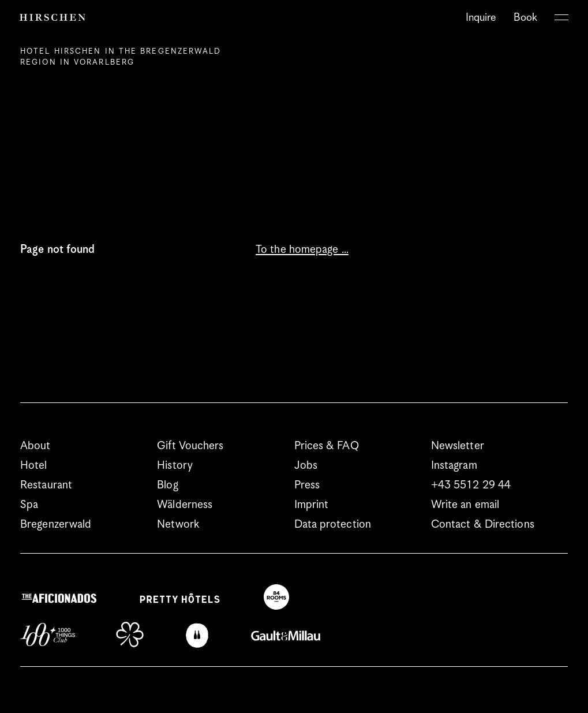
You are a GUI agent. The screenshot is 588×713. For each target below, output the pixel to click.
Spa (29, 505)
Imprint (312, 505)
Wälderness (185, 505)
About (35, 446)
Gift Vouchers (190, 446)
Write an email (465, 505)
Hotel (34, 466)
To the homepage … (302, 250)
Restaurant (46, 485)
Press (307, 485)
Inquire (481, 18)
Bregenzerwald (56, 525)
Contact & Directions (483, 525)
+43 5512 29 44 (471, 485)
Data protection (333, 525)
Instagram (454, 466)
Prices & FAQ (327, 446)
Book (525, 18)
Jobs (306, 466)
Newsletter (458, 446)
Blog (167, 485)
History (175, 466)
